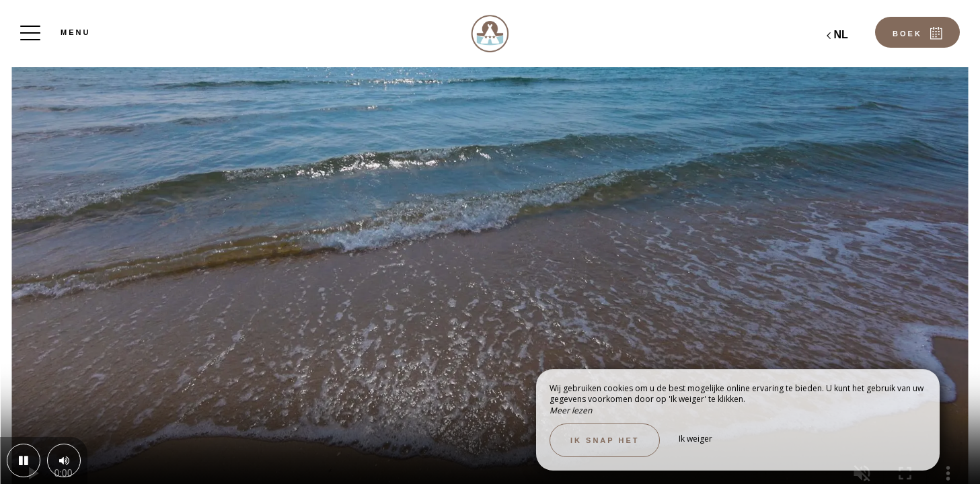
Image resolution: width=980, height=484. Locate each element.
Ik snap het (605, 440)
